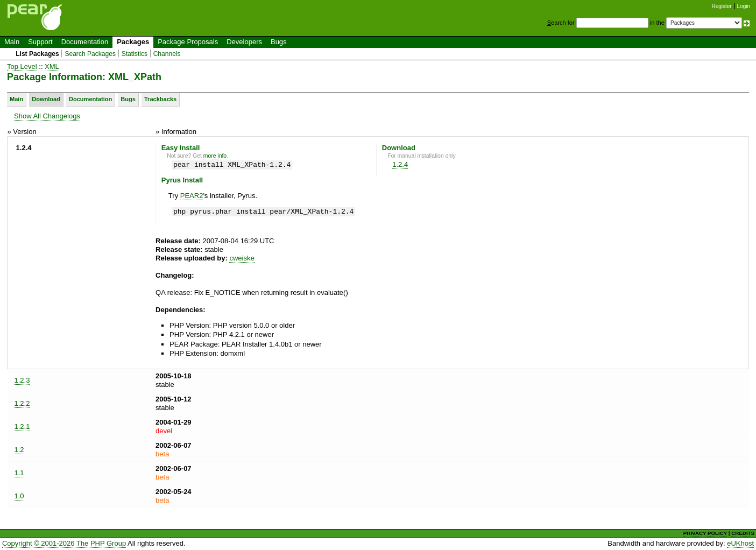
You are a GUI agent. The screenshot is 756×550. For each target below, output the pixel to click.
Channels (167, 54)
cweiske (242, 258)
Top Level (22, 66)
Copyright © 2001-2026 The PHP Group (64, 543)
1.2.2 (22, 403)
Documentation (85, 42)
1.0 (19, 496)
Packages (133, 42)
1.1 (19, 473)
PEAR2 (192, 196)
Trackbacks (160, 99)
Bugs (279, 42)
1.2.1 (22, 426)
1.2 (19, 450)
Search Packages (90, 54)
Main (12, 42)
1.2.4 (400, 164)
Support (40, 42)
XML (52, 66)
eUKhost (740, 543)
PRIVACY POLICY (705, 533)
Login (744, 6)
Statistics (135, 54)
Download (46, 99)
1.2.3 (22, 380)
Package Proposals (188, 42)
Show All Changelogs (47, 116)
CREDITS (743, 533)
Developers (244, 42)
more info (215, 156)
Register (722, 6)
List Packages (37, 54)
